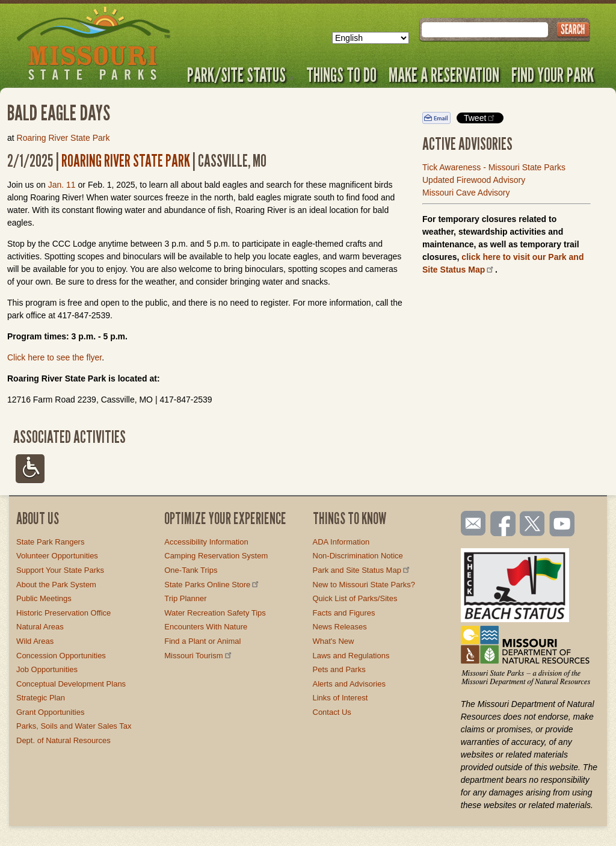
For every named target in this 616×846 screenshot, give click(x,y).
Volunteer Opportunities (57, 556)
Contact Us (332, 712)
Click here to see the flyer (54, 357)
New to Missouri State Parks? (364, 585)
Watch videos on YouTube (562, 525)
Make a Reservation (444, 75)
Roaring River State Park (63, 138)
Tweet (480, 118)
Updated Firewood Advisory (474, 180)
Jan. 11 (62, 185)
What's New (334, 641)
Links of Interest (340, 698)
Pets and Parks (339, 669)
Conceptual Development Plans (71, 684)
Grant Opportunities (50, 712)
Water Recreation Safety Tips (215, 613)
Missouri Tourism (199, 656)
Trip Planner (185, 598)
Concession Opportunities (61, 656)
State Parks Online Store (212, 585)
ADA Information (341, 542)
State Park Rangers (50, 542)
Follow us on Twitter (531, 525)
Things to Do (341, 75)
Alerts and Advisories (349, 684)
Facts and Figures (344, 613)
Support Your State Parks (60, 570)
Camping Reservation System (216, 556)
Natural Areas (40, 627)
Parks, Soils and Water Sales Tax (74, 726)
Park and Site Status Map (362, 570)
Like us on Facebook (504, 525)
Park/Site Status (241, 75)
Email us (471, 523)
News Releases (340, 627)
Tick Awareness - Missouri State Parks (494, 167)
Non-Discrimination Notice (358, 556)
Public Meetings (44, 598)
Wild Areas (35, 641)
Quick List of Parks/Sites (355, 598)
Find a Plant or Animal (202, 641)
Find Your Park (553, 75)
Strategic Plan (41, 698)
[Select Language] (371, 38)
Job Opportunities (47, 669)
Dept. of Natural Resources (63, 740)
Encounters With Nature (206, 627)
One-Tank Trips (191, 570)
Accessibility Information (206, 542)
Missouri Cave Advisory (466, 193)
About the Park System (56, 585)
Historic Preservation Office (63, 613)
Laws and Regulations (351, 656)
